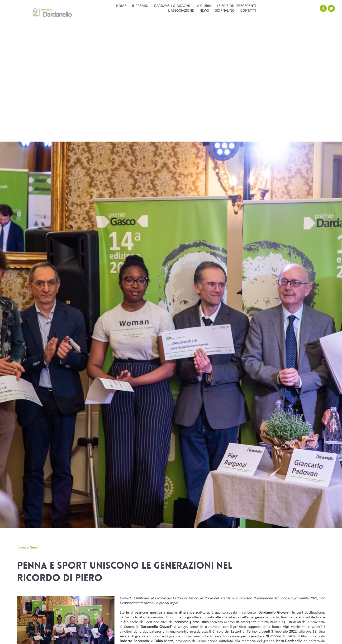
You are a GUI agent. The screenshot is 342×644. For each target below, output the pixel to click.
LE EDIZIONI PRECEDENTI (236, 6)
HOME (121, 6)
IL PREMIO (140, 6)
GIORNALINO (225, 11)
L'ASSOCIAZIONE (181, 11)
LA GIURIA (203, 6)
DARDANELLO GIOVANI (172, 6)
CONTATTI (248, 11)
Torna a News (28, 548)
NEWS (204, 11)
